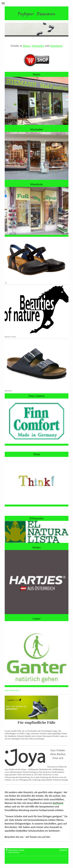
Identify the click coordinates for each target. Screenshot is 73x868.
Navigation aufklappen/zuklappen (36, 3)
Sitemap (22, 850)
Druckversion (12, 850)
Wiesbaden (38, 46)
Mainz (26, 46)
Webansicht (63, 850)
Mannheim (56, 46)
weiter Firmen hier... (13, 690)
